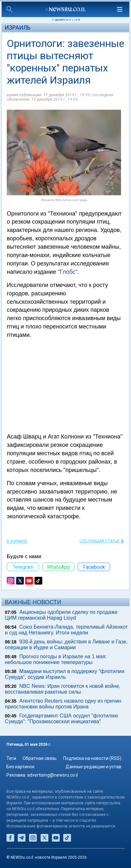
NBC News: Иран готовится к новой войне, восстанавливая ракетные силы (63, 689)
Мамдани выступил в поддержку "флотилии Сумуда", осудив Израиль (65, 674)
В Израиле (17, 541)
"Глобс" (68, 272)
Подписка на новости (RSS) (92, 758)
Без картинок (20, 767)
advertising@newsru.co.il (52, 775)
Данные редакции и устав (93, 767)
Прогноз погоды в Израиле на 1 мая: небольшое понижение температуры (56, 659)
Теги (11, 758)
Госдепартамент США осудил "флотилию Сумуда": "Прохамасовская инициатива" (61, 719)
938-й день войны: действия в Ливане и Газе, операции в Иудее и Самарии (66, 645)
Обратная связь (40, 758)
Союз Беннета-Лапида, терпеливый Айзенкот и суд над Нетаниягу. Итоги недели (66, 630)
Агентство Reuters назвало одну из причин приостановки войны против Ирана (63, 704)
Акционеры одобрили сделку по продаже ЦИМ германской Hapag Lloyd (61, 615)
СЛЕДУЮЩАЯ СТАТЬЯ (99, 541)
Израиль (18, 28)
